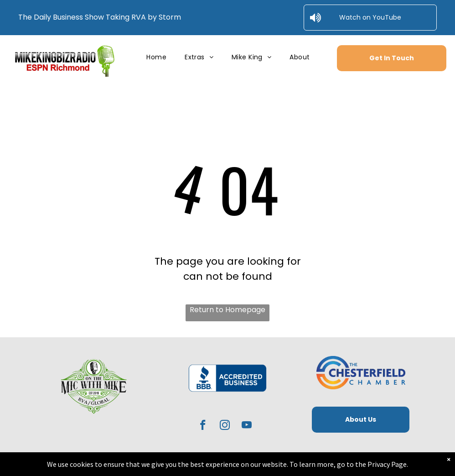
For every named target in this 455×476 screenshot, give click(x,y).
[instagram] (225, 426)
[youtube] (247, 426)
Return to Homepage (227, 310)
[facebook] (203, 426)
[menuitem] (156, 57)
